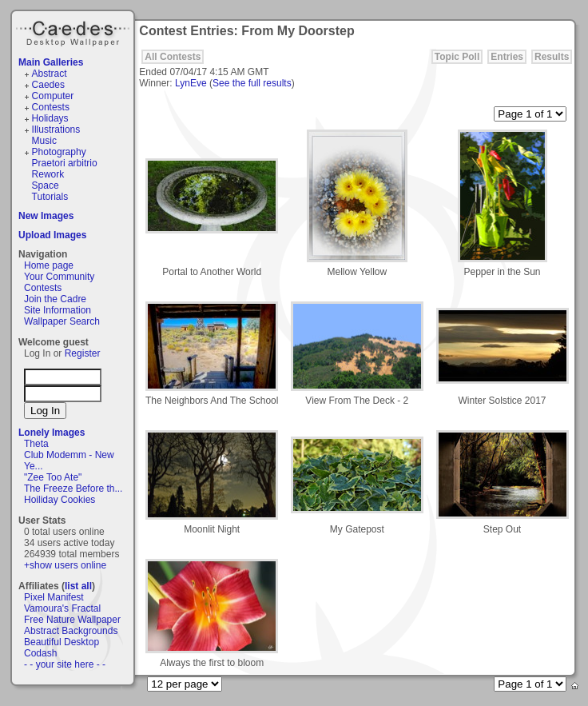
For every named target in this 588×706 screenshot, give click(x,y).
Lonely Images (52, 433)
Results (552, 57)
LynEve (191, 83)
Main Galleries (51, 62)
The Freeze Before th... (73, 489)
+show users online (65, 565)
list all (78, 586)
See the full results (252, 83)
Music (44, 141)
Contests (51, 107)
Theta (36, 444)
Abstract (50, 74)
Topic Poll (457, 57)
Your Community (59, 277)
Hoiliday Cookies (60, 500)
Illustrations (56, 130)
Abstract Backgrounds (71, 631)
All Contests (173, 57)
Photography (59, 152)
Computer (53, 96)
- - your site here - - (65, 664)
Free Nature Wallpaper (72, 620)
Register (83, 353)
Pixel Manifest (54, 597)
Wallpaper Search (62, 321)
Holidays (50, 118)
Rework (48, 174)
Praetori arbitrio (65, 163)
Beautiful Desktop (62, 642)
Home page (49, 265)
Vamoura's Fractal (62, 608)
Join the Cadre (55, 299)
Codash (40, 653)
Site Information (58, 310)
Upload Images (52, 235)
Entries (507, 57)
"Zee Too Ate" (53, 477)
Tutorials (50, 197)
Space (46, 185)
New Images (46, 216)
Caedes (74, 31)
